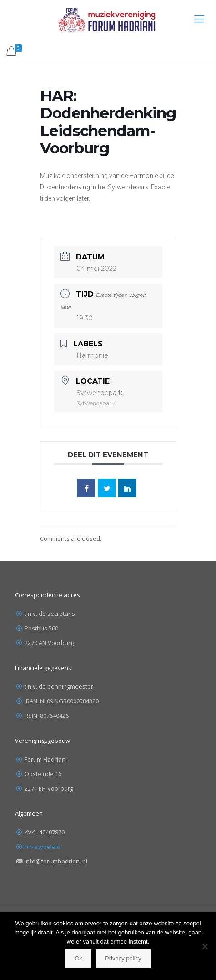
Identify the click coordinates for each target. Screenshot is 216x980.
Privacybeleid (42, 847)
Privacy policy (123, 958)
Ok (78, 958)
